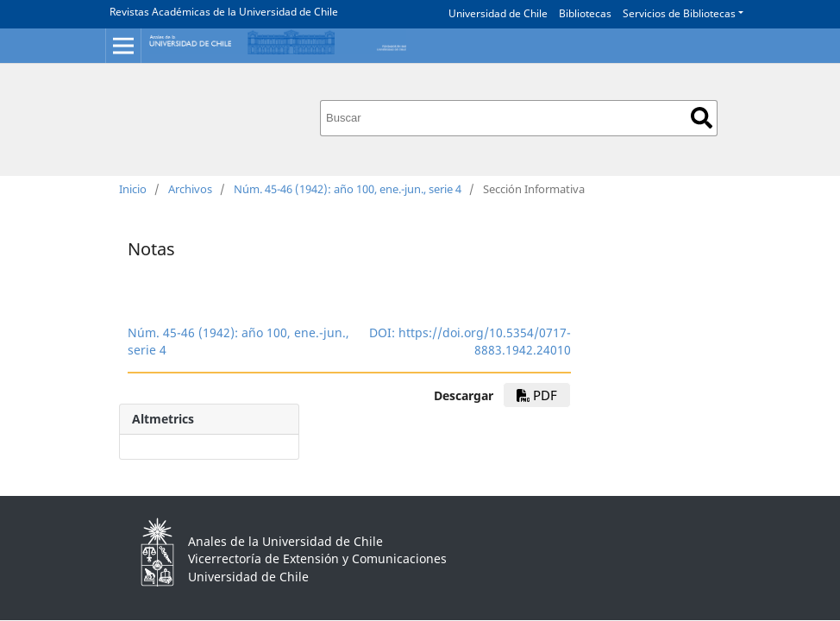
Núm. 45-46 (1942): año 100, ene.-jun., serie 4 (348, 189)
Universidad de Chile (498, 13)
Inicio (133, 189)
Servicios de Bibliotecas (679, 13)
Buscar (702, 118)
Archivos (190, 189)
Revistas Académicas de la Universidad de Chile (224, 12)
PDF (537, 395)
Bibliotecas (585, 13)
